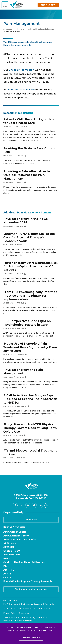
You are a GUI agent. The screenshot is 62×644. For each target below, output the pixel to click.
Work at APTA (44, 609)
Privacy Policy (10, 613)
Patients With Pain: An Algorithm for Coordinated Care (29, 121)
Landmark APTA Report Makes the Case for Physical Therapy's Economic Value (29, 237)
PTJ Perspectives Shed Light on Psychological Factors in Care (27, 323)
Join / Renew (48, 5)
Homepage (8, 29)
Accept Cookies (31, 638)
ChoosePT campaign (21, 70)
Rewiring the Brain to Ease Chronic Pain (30, 150)
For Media (50, 604)
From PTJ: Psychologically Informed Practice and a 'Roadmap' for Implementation (30, 296)
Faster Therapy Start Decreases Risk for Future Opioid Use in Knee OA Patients (31, 266)
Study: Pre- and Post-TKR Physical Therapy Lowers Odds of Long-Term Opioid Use (30, 428)
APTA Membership (26, 609)
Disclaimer (24, 613)
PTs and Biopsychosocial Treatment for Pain (30, 452)
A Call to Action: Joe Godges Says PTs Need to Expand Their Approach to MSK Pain (30, 399)
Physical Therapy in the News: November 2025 (26, 221)
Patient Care (19, 29)
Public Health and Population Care (40, 29)
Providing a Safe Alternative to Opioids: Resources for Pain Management (27, 175)
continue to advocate (21, 90)
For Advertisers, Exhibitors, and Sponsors (23, 604)
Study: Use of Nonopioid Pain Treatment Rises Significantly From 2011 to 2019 (30, 347)
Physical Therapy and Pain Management (23, 372)
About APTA (9, 609)
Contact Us (31, 520)
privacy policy (47, 630)
